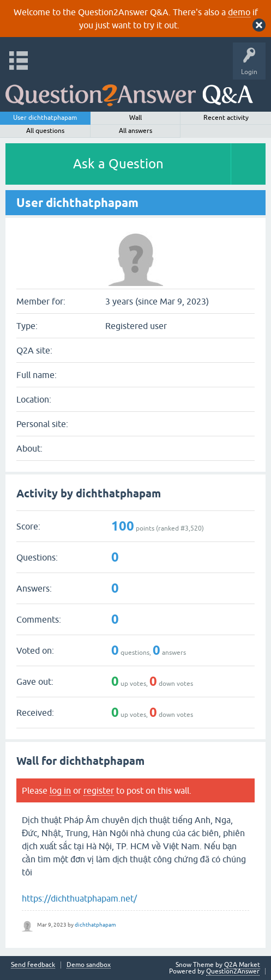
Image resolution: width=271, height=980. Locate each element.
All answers (135, 131)
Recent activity (226, 118)
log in (60, 790)
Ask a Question (118, 164)
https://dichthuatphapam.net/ (79, 898)
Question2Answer (233, 971)
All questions (45, 131)
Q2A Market (242, 965)
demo (239, 12)
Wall (135, 118)
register (99, 790)
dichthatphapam (95, 925)
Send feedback (33, 965)
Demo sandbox (89, 965)
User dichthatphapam (45, 118)
